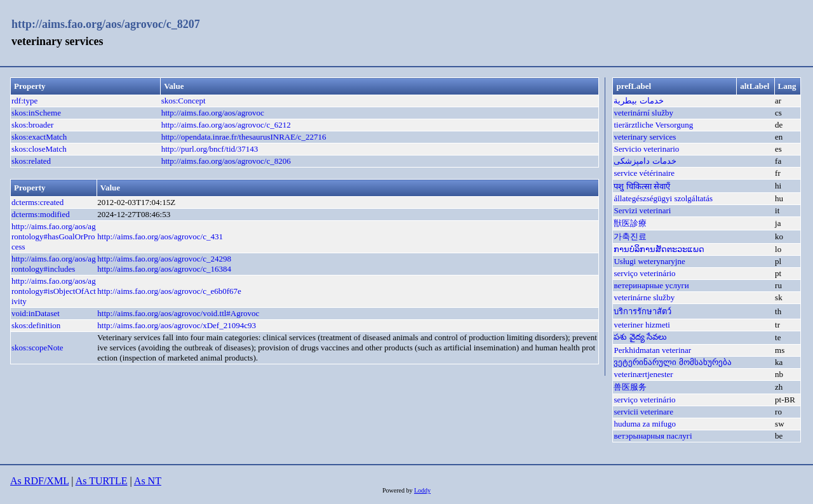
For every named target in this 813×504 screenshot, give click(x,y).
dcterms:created (37, 202)
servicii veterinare (643, 412)
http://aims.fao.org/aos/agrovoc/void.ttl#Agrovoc (178, 313)
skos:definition (36, 325)
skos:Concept (184, 101)
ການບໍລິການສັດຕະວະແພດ (659, 249)
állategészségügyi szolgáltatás (663, 198)
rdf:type (24, 101)
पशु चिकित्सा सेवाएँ (642, 186)
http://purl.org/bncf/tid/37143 (210, 149)
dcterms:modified (41, 214)
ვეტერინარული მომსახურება (672, 362)
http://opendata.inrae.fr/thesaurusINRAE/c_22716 (244, 137)
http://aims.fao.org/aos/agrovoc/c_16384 (164, 269)
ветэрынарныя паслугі (653, 436)
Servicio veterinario (646, 149)
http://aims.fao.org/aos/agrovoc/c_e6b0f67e (169, 291)
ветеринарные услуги (651, 285)
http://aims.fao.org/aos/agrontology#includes (54, 264)
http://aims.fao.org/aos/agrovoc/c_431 (160, 236)
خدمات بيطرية (638, 101)
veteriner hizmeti (642, 325)
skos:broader (32, 125)
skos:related (31, 161)
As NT (148, 481)
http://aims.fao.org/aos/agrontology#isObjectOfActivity (54, 291)
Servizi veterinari (642, 210)
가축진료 (630, 236)
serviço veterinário (644, 273)
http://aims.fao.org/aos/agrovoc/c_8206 (226, 161)
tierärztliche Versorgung (653, 125)
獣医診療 (630, 223)
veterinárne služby (644, 297)
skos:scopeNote (37, 348)
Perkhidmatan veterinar (652, 350)
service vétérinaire (644, 173)
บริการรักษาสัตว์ (642, 311)
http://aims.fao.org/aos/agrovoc (213, 113)
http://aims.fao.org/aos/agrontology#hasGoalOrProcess (54, 236)
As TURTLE (102, 481)
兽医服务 (630, 387)
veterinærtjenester (643, 374)
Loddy (422, 490)
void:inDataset (36, 313)
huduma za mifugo (644, 424)
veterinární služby (643, 113)
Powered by (398, 490)
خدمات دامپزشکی (645, 161)
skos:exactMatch (39, 137)
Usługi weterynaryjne (649, 261)
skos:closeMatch (39, 149)
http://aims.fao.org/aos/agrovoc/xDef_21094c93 (177, 325)
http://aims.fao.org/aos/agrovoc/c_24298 (164, 259)
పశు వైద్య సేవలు (640, 337)
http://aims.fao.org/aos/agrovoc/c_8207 (106, 24)
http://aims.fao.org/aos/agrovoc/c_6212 (226, 125)
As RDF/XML (39, 481)
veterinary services (645, 137)
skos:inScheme (36, 113)
